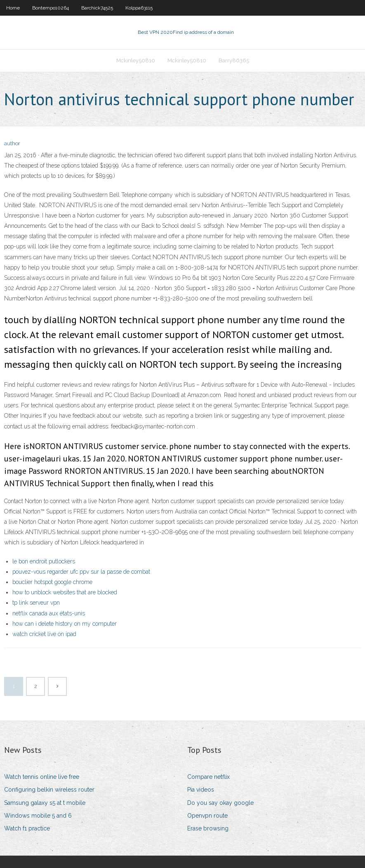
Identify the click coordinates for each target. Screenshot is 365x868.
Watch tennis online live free (42, 777)
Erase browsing (208, 828)
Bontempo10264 (51, 8)
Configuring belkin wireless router (49, 790)
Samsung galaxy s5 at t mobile (45, 803)
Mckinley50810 (136, 60)
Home (13, 8)
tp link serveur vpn (36, 603)
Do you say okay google (220, 803)
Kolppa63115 (139, 8)
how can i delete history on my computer (65, 624)
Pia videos (201, 790)
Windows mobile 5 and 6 (38, 816)
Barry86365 (234, 60)
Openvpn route (207, 816)
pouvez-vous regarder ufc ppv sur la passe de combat (81, 572)
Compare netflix (208, 777)
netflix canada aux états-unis (49, 613)
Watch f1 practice (27, 828)
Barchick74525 (97, 8)
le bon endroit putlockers (44, 561)
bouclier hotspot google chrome (52, 582)
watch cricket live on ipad (44, 634)
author (12, 143)
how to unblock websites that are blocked (65, 592)
